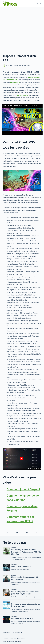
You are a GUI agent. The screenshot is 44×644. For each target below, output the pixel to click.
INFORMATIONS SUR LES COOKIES (12, 642)
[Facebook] (8, 533)
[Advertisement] (22, 30)
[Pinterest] (27, 533)
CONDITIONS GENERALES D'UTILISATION (14, 639)
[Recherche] (37, 3)
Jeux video (27, 66)
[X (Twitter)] (17, 533)
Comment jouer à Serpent (23, 489)
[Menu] (40, 3)
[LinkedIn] (37, 533)
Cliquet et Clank (23, 95)
